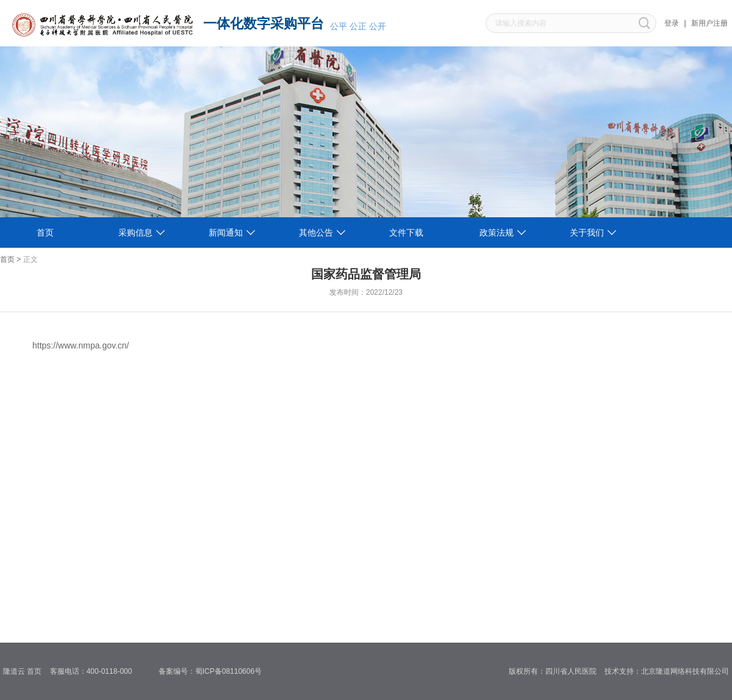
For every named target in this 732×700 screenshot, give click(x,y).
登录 (672, 23)
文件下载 (406, 233)
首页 (45, 233)
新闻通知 (226, 233)
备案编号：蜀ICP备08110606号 (214, 671)
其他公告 (316, 233)
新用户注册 (709, 23)
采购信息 (135, 233)
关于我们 (587, 233)
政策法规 (497, 233)
